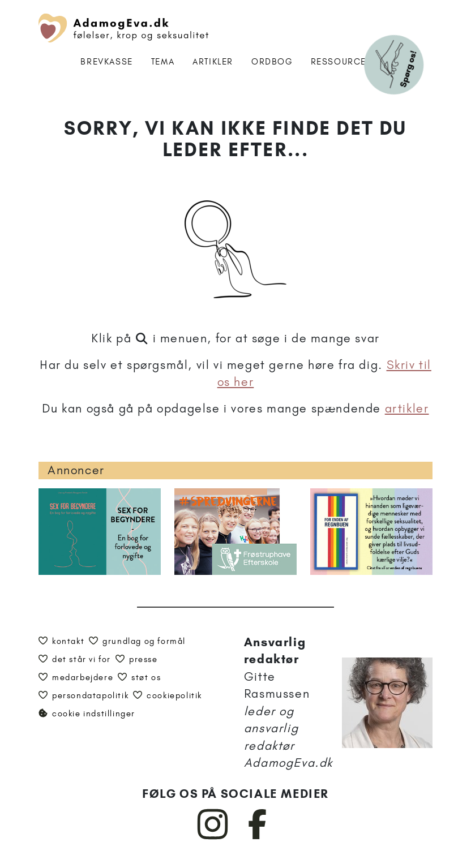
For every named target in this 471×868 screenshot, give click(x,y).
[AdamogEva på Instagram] (213, 837)
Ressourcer (342, 62)
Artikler (213, 62)
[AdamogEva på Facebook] (258, 837)
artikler (407, 408)
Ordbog (272, 62)
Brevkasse (106, 62)
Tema (163, 62)
